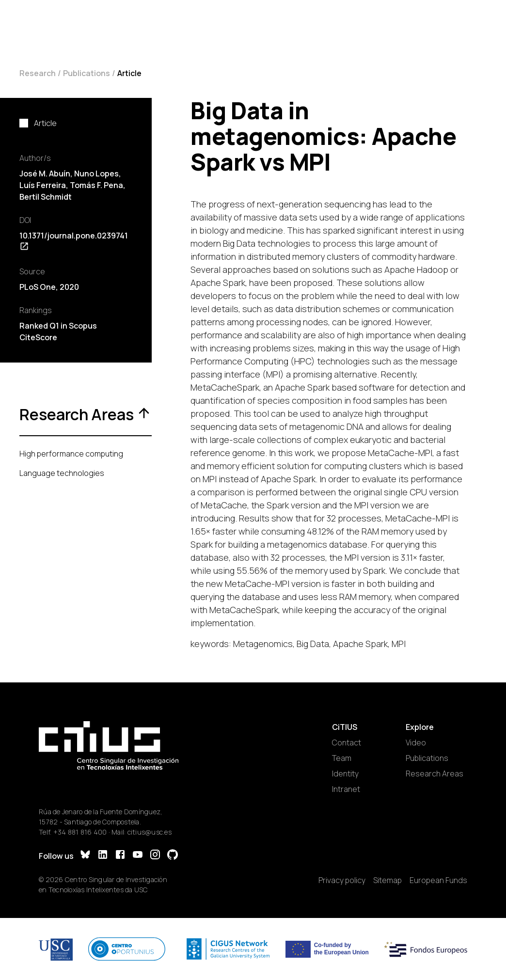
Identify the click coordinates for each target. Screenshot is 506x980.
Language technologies (62, 473)
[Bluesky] (85, 856)
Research (38, 73)
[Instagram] (155, 856)
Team (342, 758)
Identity (345, 774)
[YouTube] (138, 856)
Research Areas (435, 774)
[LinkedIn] (103, 856)
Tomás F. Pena (96, 185)
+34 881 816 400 (80, 832)
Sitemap (387, 880)
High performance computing (71, 454)
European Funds (438, 880)
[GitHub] (173, 856)
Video (416, 743)
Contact (347, 743)
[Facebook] (120, 856)
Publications (87, 73)
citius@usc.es (150, 832)
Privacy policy (342, 880)
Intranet (346, 789)
